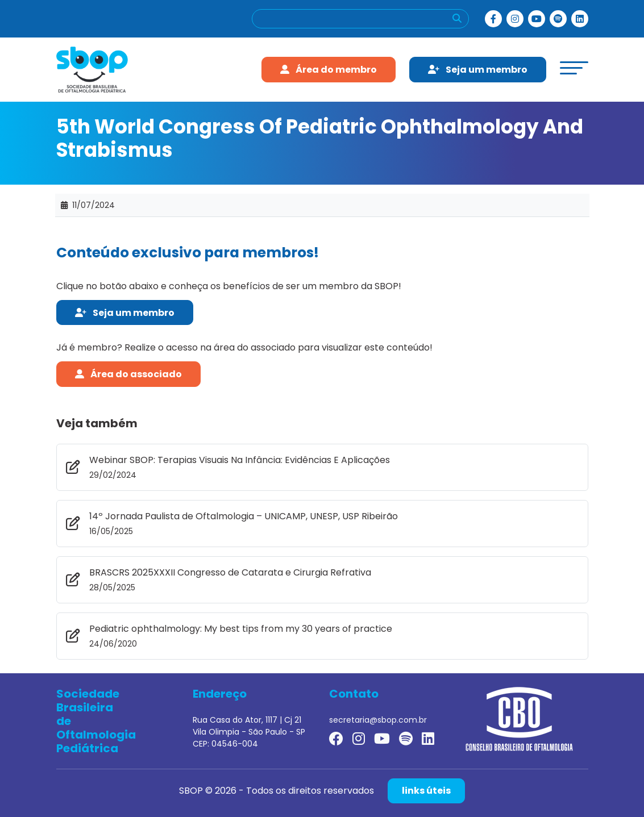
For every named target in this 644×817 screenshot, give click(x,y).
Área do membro (329, 70)
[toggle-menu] (574, 68)
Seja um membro (478, 70)
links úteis (426, 791)
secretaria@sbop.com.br (378, 720)
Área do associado (128, 374)
